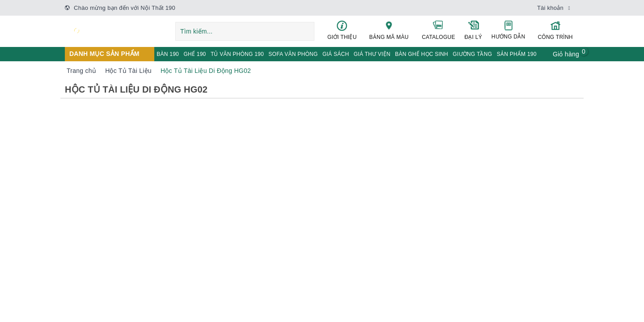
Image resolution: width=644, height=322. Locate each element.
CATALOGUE (439, 30)
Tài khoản (550, 8)
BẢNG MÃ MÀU (389, 30)
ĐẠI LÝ (473, 30)
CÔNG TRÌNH (555, 30)
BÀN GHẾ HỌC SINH (422, 54)
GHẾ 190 (195, 54)
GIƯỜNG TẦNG (472, 54)
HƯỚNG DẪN (508, 30)
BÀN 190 (168, 54)
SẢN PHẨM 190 (517, 54)
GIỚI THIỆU (342, 30)
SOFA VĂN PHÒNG (293, 54)
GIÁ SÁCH (336, 54)
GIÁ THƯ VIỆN (372, 54)
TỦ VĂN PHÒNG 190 (237, 54)
